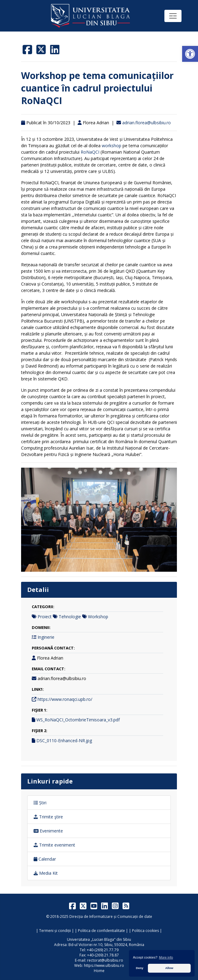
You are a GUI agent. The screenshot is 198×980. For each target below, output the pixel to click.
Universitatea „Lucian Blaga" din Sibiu (99, 939)
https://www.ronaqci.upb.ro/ (65, 699)
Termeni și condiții (55, 931)
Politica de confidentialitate (101, 931)
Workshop (98, 617)
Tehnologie (70, 617)
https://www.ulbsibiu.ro (104, 965)
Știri (40, 803)
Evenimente (48, 831)
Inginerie (46, 637)
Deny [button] (140, 968)
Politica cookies (145, 931)
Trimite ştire (48, 817)
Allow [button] (169, 968)
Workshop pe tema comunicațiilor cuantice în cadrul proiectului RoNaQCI (97, 88)
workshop (112, 146)
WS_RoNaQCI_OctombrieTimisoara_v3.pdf (78, 720)
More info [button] (166, 957)
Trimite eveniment (54, 845)
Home (99, 971)
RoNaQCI (90, 152)
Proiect (45, 617)
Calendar (45, 859)
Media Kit (46, 873)
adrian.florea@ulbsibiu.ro (147, 123)
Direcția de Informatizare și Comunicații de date (111, 916)
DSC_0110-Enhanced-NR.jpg (64, 741)
